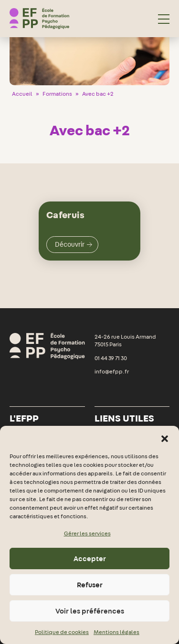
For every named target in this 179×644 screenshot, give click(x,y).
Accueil (22, 94)
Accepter (90, 559)
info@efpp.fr (112, 372)
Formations (57, 94)
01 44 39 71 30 (111, 358)
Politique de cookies (62, 632)
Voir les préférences (90, 611)
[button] (165, 438)
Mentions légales (116, 632)
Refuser (90, 585)
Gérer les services (87, 533)
